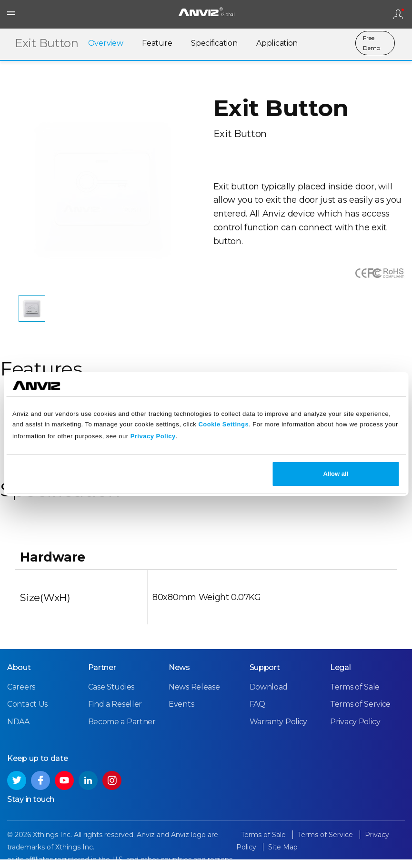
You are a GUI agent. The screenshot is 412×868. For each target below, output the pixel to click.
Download (269, 696)
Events (181, 713)
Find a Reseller (115, 713)
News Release (194, 696)
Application (277, 44)
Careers (21, 696)
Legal (341, 676)
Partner (102, 676)
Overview (106, 44)
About (19, 676)
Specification (214, 44)
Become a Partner (122, 731)
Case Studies (111, 696)
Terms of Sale (355, 696)
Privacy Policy (153, 436)
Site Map (283, 856)
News (179, 676)
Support (265, 676)
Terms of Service (360, 713)
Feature (157, 44)
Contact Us (27, 713)
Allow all (336, 474)
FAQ (257, 713)
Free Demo (371, 44)
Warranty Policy (279, 731)
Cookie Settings (223, 424)
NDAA (18, 731)
